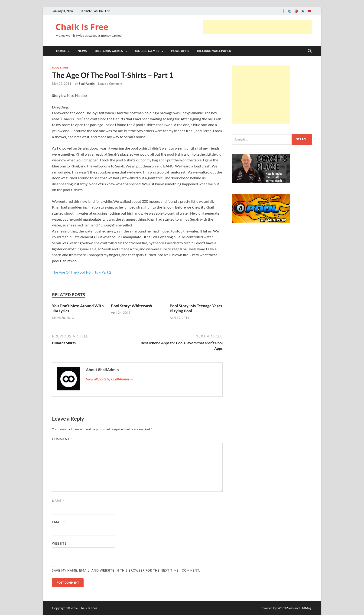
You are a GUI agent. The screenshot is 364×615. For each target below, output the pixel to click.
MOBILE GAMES (147, 51)
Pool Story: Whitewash (132, 306)
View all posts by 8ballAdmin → (110, 379)
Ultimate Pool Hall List (95, 11)
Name (58, 501)
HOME (61, 51)
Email (58, 522)
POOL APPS (180, 51)
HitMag (306, 608)
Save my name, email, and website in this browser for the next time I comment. (126, 570)
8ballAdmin (87, 84)
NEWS (82, 51)
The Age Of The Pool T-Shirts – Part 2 (82, 272)
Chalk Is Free (82, 27)
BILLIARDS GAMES (109, 51)
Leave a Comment (110, 84)
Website (59, 543)
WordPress (286, 608)
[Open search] (310, 51)
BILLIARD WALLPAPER (214, 51)
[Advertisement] (258, 27)
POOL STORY (60, 68)
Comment (62, 439)
